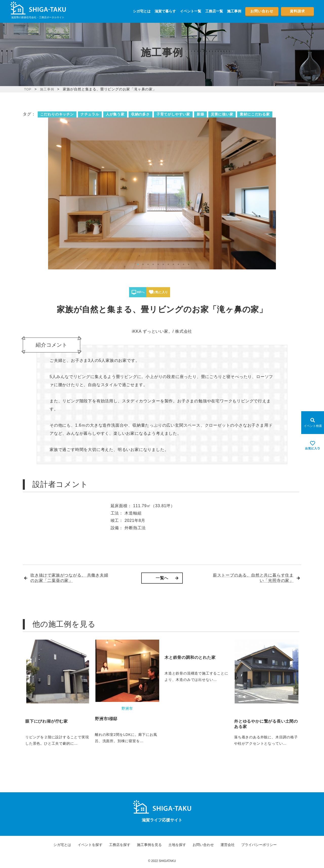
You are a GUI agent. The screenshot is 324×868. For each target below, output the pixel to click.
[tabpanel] (162, 193)
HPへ (146, 292)
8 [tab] (173, 264)
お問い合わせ (262, 11)
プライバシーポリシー (259, 845)
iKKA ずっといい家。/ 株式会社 (162, 331)
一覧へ (162, 578)
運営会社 (228, 845)
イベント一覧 (191, 11)
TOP (28, 89)
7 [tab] (168, 264)
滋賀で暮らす (165, 11)
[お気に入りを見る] (313, 445)
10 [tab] (184, 264)
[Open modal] (313, 423)
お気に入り (180, 292)
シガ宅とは (142, 11)
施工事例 (234, 11)
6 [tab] (163, 264)
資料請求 (297, 11)
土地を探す (177, 845)
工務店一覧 (214, 11)
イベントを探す (90, 845)
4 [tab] (153, 264)
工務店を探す (120, 845)
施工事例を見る (149, 845)
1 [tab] (138, 264)
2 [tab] (143, 264)
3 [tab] (148, 264)
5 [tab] (158, 264)
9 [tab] (178, 264)
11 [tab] (189, 264)
